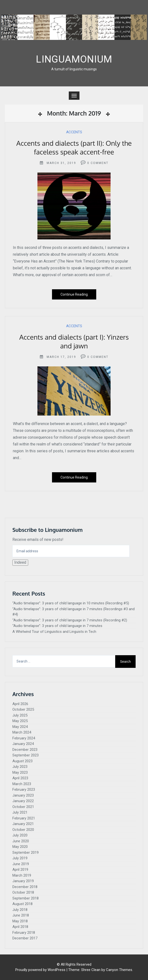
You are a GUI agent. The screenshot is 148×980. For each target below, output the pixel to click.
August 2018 (22, 904)
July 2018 (20, 910)
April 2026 (20, 704)
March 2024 (22, 732)
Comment (100, 163)
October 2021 (23, 807)
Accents (74, 132)
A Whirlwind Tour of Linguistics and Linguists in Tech (54, 632)
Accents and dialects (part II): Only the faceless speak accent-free (74, 147)
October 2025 (23, 709)
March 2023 (22, 784)
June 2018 (21, 915)
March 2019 (22, 875)
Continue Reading (74, 294)
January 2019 (23, 881)
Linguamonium (74, 59)
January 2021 (23, 824)
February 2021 (24, 818)
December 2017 (25, 938)
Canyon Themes (119, 970)
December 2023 (25, 750)
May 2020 (20, 847)
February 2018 (24, 933)
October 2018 (23, 892)
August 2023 (22, 761)
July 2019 (20, 858)
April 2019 (20, 870)
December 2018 (25, 887)
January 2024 (23, 744)
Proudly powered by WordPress (40, 970)
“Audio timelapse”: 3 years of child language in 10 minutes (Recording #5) (71, 603)
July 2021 (20, 812)
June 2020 (21, 841)
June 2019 (21, 864)
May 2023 (20, 772)
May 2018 (20, 921)
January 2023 (23, 795)
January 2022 (23, 801)
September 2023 (26, 755)
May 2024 (20, 727)
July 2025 (20, 715)
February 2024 (24, 738)
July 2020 (20, 835)
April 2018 (20, 927)
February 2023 (24, 789)
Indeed (20, 562)
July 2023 (20, 767)
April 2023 (20, 778)
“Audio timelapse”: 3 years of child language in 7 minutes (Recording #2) (70, 620)
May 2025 (20, 721)
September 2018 (26, 898)
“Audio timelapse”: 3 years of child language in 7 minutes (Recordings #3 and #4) (74, 612)
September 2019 (26, 853)
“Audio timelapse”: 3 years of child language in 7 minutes (57, 626)
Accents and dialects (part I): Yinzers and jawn (74, 341)
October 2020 (23, 830)
